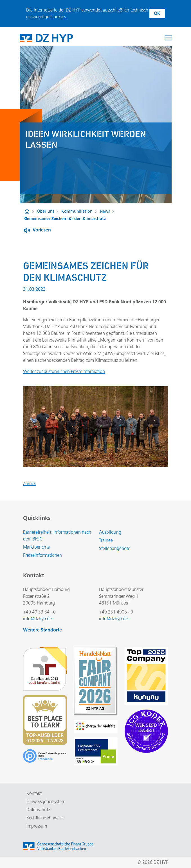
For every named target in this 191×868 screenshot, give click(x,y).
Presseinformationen (42, 555)
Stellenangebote (115, 548)
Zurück (30, 484)
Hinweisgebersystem (46, 802)
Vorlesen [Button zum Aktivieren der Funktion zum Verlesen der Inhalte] (42, 230)
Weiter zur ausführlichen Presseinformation (64, 371)
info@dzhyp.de (37, 619)
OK (157, 13)
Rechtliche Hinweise (46, 818)
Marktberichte (36, 547)
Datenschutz (38, 810)
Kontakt (34, 793)
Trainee (106, 540)
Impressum (37, 826)
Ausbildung (110, 532)
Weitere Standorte (42, 630)
